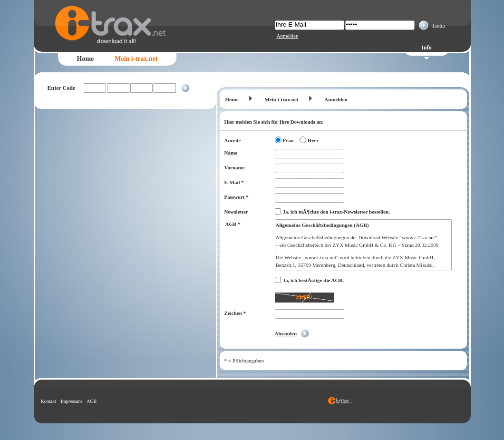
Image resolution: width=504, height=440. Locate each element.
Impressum (71, 401)
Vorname (235, 167)
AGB (92, 401)
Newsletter (236, 212)
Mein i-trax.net (136, 59)
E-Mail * (234, 182)
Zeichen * (235, 313)
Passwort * (237, 197)
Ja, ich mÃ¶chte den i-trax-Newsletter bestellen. (336, 212)
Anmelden (288, 36)
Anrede (233, 140)
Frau (288, 140)
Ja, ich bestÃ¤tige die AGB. (314, 280)
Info (426, 48)
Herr (313, 140)
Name (231, 153)
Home (86, 59)
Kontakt (48, 401)
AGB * (233, 224)
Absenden (286, 333)
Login (439, 25)
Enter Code (62, 88)
